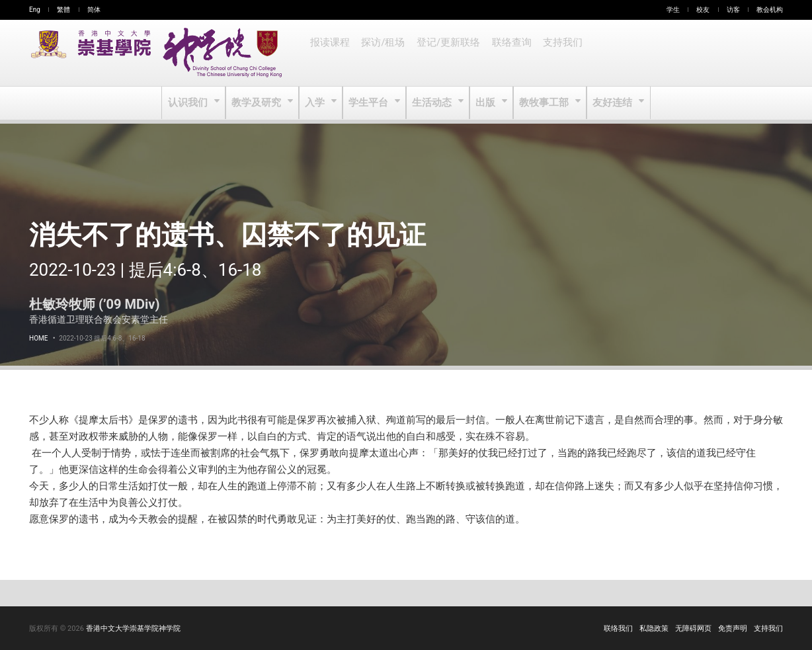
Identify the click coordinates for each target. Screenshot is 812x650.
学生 (673, 10)
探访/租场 (382, 53)
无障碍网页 (693, 629)
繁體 (63, 10)
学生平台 (370, 103)
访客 (733, 10)
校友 (703, 10)
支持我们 (557, 53)
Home (38, 338)
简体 (94, 10)
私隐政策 (654, 629)
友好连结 (610, 103)
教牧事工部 (543, 103)
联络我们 (618, 629)
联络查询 (507, 53)
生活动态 (432, 103)
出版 (486, 103)
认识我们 (192, 103)
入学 (317, 103)
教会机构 (770, 10)
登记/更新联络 (445, 53)
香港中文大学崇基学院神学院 (133, 629)
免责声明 (733, 629)
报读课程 (329, 53)
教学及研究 (260, 103)
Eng (35, 10)
